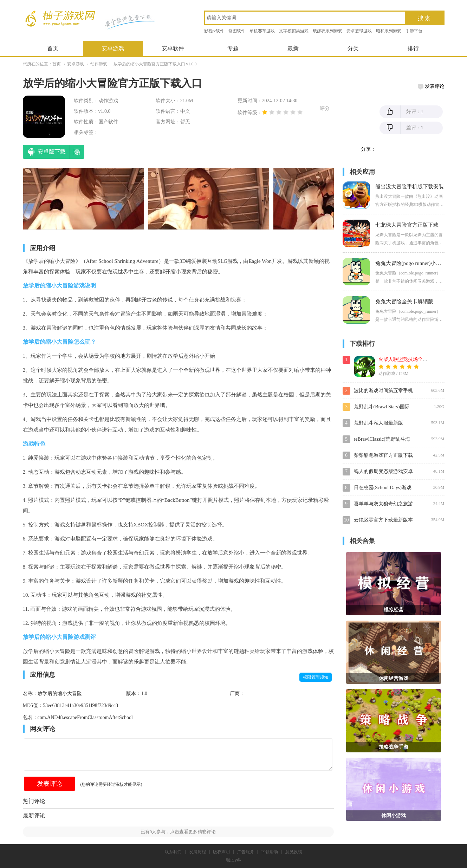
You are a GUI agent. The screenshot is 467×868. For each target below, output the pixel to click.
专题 (233, 48)
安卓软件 (173, 48)
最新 (293, 48)
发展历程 (197, 852)
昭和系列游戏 (389, 31)
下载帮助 (270, 852)
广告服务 (246, 852)
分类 (353, 48)
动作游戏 (99, 64)
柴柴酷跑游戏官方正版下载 (383, 455)
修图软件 (237, 31)
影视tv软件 (214, 31)
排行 (413, 48)
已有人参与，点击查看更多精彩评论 (178, 832)
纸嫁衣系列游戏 (327, 31)
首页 (53, 48)
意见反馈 (294, 852)
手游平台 (414, 31)
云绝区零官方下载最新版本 (383, 520)
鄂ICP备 (233, 860)
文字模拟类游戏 (294, 31)
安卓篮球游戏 (359, 31)
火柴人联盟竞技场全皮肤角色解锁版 (418, 359)
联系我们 (173, 852)
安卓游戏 (113, 48)
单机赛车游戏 (262, 31)
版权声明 (221, 852)
